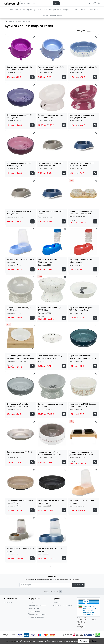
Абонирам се (78, 585)
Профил (56, 603)
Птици (90, 9)
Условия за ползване (37, 605)
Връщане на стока (36, 617)
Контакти (8, 603)
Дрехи (29, 9)
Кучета (36, 9)
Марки (60, 15)
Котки (42, 9)
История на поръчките (62, 605)
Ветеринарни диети (54, 9)
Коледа (23, 9)
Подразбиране (92, 31)
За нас (31, 603)
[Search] (36, 3)
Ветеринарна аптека (71, 9)
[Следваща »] (57, 567)
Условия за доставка (37, 614)
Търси (57, 3)
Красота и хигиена (49, 15)
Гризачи (83, 9)
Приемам (83, 641)
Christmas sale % (12, 9)
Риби (96, 9)
